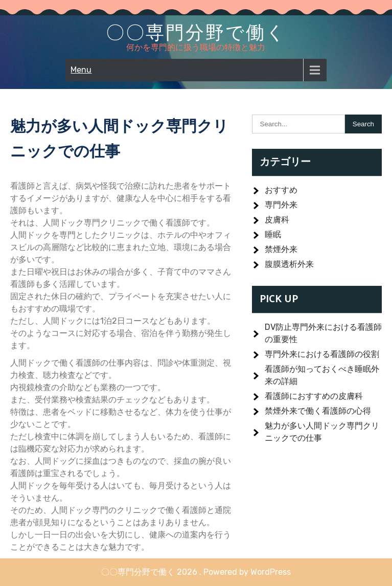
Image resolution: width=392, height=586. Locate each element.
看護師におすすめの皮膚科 (314, 396)
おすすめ (281, 190)
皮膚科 (277, 220)
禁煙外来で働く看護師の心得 (318, 411)
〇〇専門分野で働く (196, 32)
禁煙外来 (281, 249)
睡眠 (273, 234)
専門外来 (281, 205)
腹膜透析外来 (289, 264)
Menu (81, 70)
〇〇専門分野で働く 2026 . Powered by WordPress (196, 572)
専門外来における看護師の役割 (322, 354)
